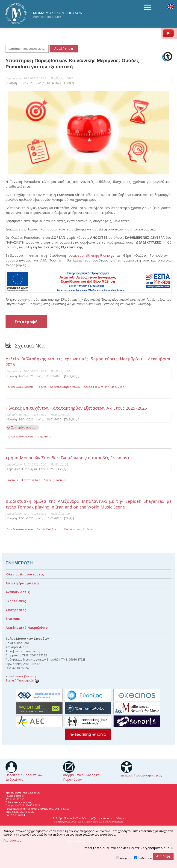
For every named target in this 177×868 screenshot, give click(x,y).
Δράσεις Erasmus (55, 480)
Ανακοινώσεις (18, 592)
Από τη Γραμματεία (22, 583)
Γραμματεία (44, 436)
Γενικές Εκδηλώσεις (49, 529)
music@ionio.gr (26, 676)
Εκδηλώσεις (16, 601)
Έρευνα (42, 387)
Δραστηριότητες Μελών (65, 387)
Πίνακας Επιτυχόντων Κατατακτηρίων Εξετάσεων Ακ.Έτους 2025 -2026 (76, 408)
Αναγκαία (126, 858)
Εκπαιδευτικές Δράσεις (79, 529)
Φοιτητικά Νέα (31, 480)
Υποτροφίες (16, 610)
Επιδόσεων (145, 858)
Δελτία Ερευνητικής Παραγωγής (104, 387)
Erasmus (12, 480)
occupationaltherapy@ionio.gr (91, 255)
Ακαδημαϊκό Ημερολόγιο (27, 628)
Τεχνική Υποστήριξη (22, 680)
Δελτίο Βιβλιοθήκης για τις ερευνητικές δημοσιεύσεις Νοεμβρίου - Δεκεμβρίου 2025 (88, 362)
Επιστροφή (26, 322)
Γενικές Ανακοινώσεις (20, 387)
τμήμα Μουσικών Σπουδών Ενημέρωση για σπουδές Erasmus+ (68, 458)
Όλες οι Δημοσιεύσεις (25, 574)
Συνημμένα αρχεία (23, 427)
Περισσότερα (12, 841)
